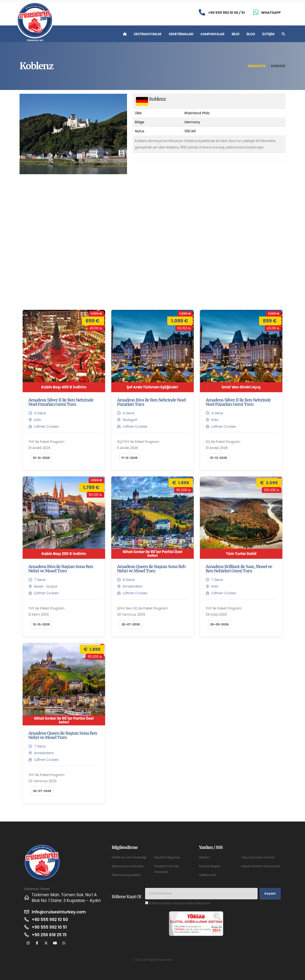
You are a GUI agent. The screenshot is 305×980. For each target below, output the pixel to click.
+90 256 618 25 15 (49, 935)
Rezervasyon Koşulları (128, 866)
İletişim (268, 34)
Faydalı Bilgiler (210, 866)
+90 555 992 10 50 (50, 920)
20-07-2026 (131, 624)
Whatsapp (271, 13)
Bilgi (235, 34)
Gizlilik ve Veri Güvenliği (129, 857)
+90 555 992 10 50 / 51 (226, 13)
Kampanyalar (213, 34)
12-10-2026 (41, 624)
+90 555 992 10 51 (49, 927)
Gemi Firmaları (181, 34)
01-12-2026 (41, 458)
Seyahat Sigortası (167, 857)
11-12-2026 (130, 458)
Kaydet (270, 893)
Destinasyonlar (148, 34)
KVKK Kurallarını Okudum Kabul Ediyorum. (180, 903)
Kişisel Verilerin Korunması (261, 866)
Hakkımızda (208, 875)
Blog (251, 34)
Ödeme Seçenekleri (126, 875)
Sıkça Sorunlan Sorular (258, 857)
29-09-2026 (219, 624)
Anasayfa (257, 66)
